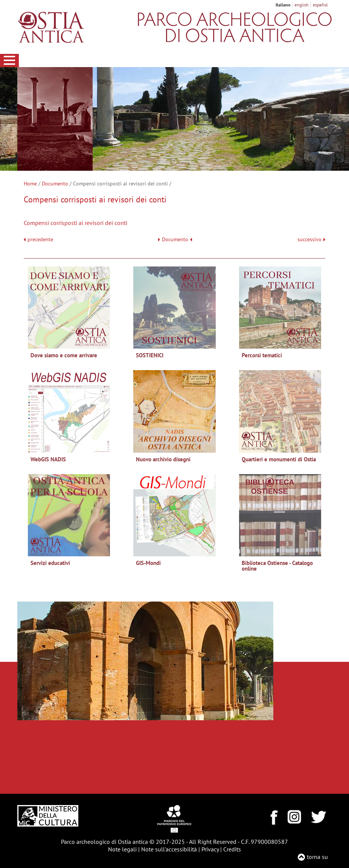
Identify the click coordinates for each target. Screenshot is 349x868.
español (320, 5)
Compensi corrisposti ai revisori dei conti (75, 223)
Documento (55, 184)
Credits (232, 849)
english (302, 5)
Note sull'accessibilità (169, 849)
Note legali (122, 849)
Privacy (210, 849)
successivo (311, 240)
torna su (317, 857)
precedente (40, 240)
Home (30, 184)
